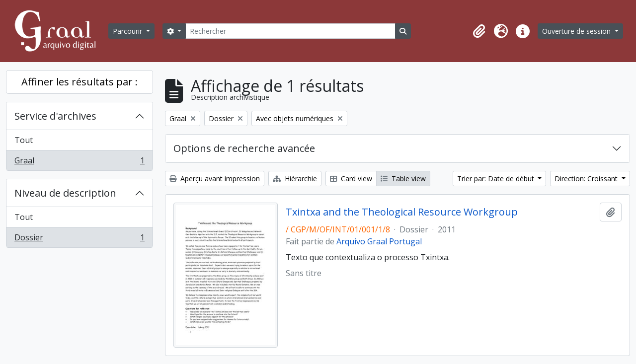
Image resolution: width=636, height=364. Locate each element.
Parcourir (128, 31)
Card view (351, 179)
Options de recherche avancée (244, 148)
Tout (24, 140)
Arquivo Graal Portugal (379, 241)
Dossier (79, 239)
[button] (479, 31)
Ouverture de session (577, 31)
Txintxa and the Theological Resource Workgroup (402, 212)
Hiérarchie (295, 179)
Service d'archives (55, 116)
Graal (79, 162)
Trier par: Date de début (497, 179)
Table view (403, 179)
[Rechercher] (290, 31)
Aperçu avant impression (215, 179)
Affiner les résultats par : (79, 82)
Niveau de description (65, 193)
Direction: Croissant (587, 179)
